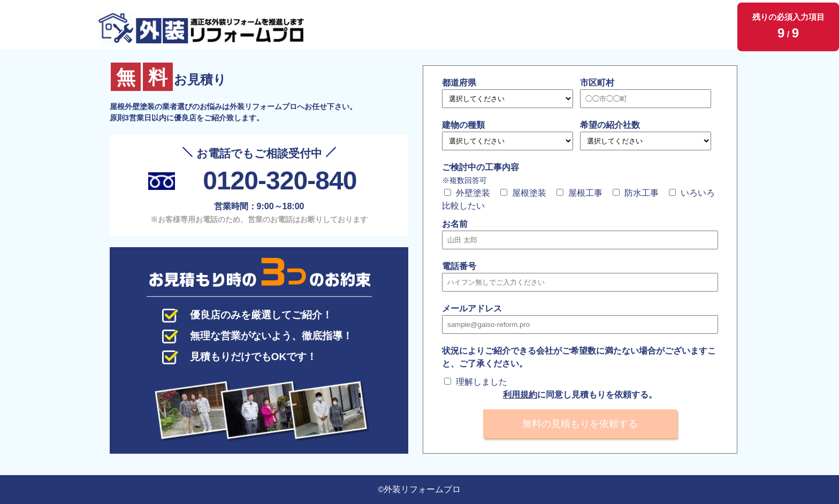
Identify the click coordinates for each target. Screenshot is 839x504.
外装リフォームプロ (422, 489)
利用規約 (520, 395)
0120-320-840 (280, 181)
